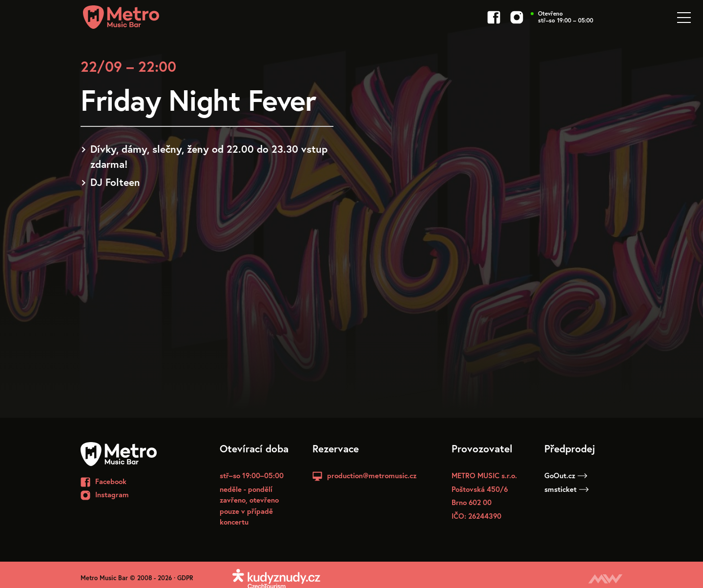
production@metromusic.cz (372, 475)
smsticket (567, 489)
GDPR (185, 578)
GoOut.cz (566, 475)
